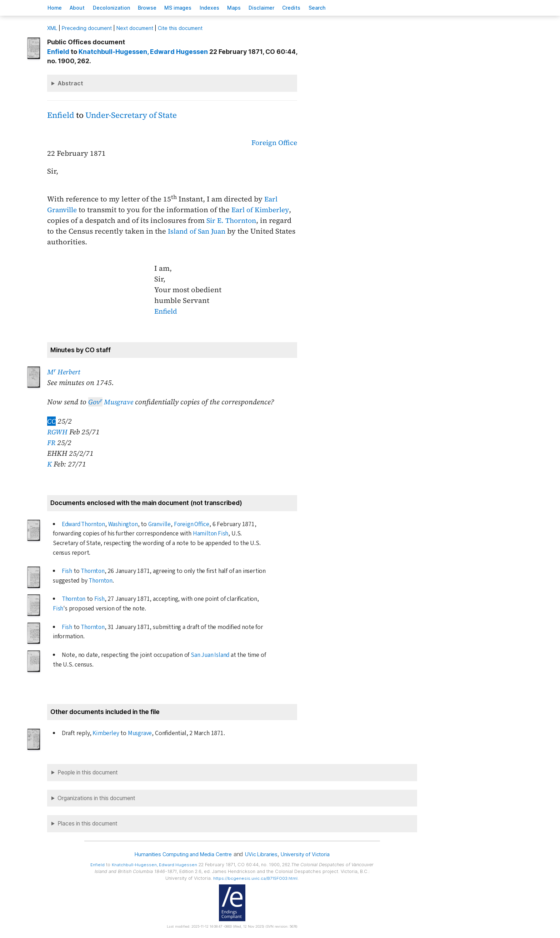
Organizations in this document (96, 798)
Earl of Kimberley (264, 210)
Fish (67, 571)
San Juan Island (211, 655)
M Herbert (65, 372)
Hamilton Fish (211, 533)
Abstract (70, 83)
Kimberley (106, 733)
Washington (126, 524)
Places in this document (87, 824)
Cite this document (180, 28)
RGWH (57, 432)
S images (194, 8)
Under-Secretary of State (131, 115)
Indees (228, 8)
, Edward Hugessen (143, 52)
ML (52, 28)
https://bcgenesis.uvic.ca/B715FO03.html (255, 878)
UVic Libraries (263, 854)
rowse (159, 8)
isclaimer (287, 8)
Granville (163, 524)
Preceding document (87, 28)
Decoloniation (120, 8)
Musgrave (112, 402)
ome (56, 8)
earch (350, 8)
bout (82, 8)
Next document (135, 28)
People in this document (88, 772)
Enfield (61, 115)
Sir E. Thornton (233, 220)
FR (51, 443)
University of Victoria (311, 854)
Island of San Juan (199, 231)
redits (321, 8)
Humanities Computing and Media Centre (179, 854)
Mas (256, 8)
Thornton (93, 571)
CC (51, 421)
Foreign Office (273, 143)
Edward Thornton (85, 524)
